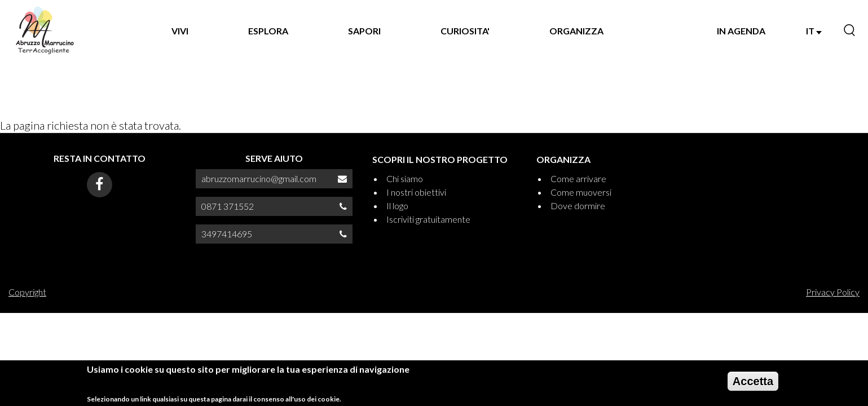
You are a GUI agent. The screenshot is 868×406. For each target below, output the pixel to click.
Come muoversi (581, 192)
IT (814, 31)
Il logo (397, 206)
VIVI (180, 31)
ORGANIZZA (576, 31)
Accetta (753, 385)
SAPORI (364, 31)
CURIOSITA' (465, 31)
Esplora (268, 31)
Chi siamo (405, 178)
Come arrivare (578, 178)
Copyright (27, 292)
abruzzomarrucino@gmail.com (259, 178)
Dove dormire (578, 206)
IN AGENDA (741, 31)
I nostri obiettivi (416, 192)
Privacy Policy (833, 292)
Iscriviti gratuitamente (428, 219)
